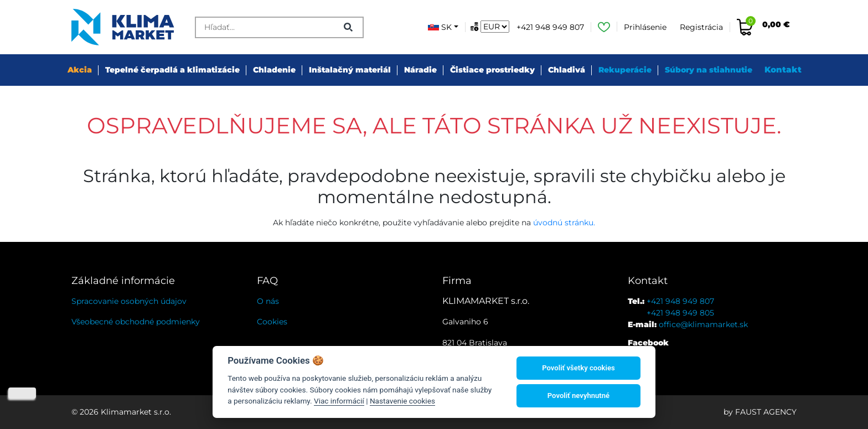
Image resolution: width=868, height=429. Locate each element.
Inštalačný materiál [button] (350, 70)
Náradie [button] (420, 70)
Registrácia (701, 27)
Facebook (648, 343)
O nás (268, 301)
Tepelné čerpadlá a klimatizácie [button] (172, 70)
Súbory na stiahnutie (709, 70)
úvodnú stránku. (564, 223)
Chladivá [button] (567, 70)
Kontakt (783, 69)
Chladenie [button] (274, 70)
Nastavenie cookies (402, 401)
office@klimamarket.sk (703, 324)
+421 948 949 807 (550, 27)
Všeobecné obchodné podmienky (136, 322)
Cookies (272, 322)
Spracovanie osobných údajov (129, 301)
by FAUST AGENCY (760, 412)
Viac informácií (339, 401)
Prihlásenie (645, 27)
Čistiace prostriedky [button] (492, 70)
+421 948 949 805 (680, 313)
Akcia (80, 70)
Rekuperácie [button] (625, 70)
